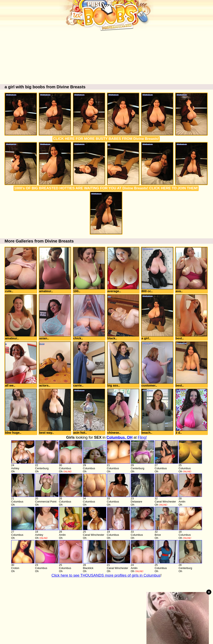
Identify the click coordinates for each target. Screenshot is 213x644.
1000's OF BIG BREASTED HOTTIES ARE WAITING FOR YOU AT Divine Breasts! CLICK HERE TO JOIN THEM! (106, 188)
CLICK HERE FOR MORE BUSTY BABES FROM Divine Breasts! (106, 139)
